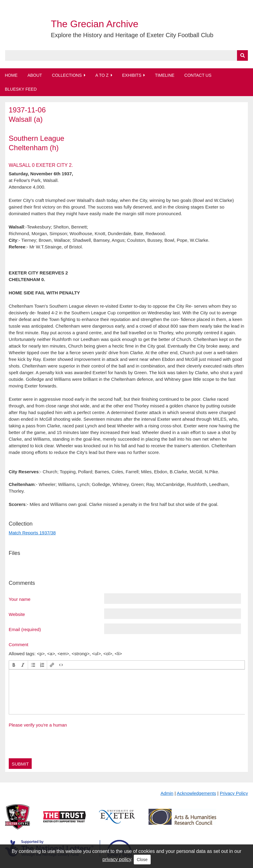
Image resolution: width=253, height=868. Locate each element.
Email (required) (25, 629)
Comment (19, 644)
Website (17, 614)
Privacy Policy (234, 793)
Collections (67, 75)
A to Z (102, 75)
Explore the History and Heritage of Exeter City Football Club (132, 35)
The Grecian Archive (95, 24)
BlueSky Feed (21, 89)
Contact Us (198, 75)
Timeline (165, 75)
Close (142, 860)
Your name (20, 599)
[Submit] (242, 55)
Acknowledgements (197, 793)
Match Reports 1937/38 (32, 533)
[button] (14, 665)
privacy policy (117, 859)
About (35, 75)
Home (11, 75)
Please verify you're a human (38, 725)
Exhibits (132, 75)
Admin (167, 793)
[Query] (126, 55)
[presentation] (14, 665)
